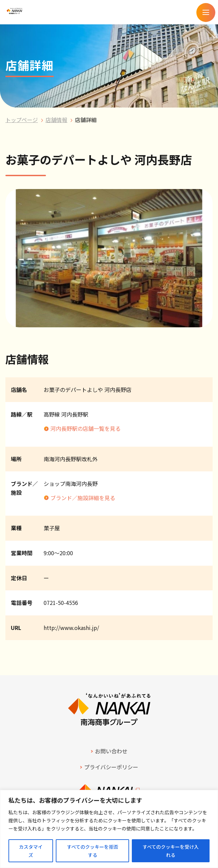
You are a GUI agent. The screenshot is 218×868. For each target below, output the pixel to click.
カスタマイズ (31, 851)
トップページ (22, 120)
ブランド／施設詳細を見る (83, 498)
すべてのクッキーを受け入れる (171, 851)
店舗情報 (56, 120)
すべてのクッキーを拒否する (93, 851)
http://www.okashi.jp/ (71, 628)
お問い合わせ (111, 751)
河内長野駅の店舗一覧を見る (86, 428)
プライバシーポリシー (111, 767)
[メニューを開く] (206, 13)
